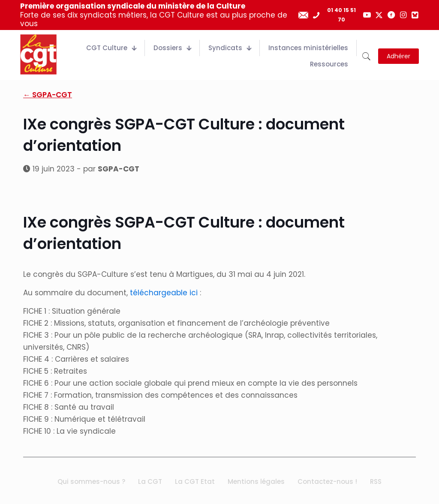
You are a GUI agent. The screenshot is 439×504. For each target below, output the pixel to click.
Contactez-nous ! (327, 481)
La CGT (150, 481)
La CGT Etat (195, 481)
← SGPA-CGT (48, 95)
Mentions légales (256, 481)
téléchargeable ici (164, 293)
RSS (376, 481)
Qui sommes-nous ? (91, 481)
